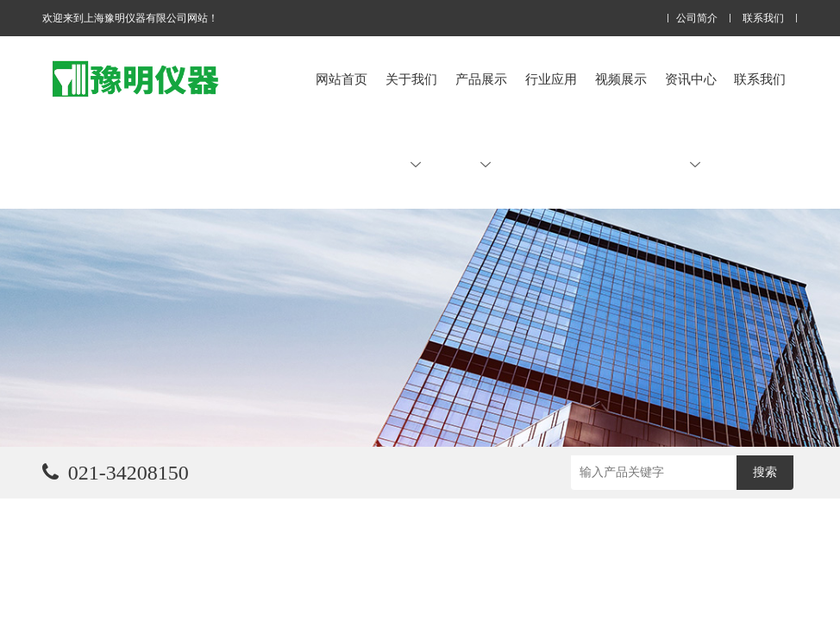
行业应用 (551, 79)
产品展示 (481, 121)
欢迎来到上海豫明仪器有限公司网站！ (130, 18)
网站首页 (342, 79)
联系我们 (763, 19)
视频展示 (621, 79)
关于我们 (411, 121)
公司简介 (697, 19)
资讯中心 (691, 121)
